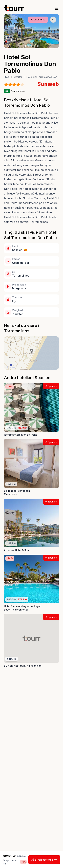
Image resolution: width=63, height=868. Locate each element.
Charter (18, 77)
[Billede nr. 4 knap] (35, 46)
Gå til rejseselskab (44, 860)
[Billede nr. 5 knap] (38, 46)
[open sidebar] (57, 8)
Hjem (7, 77)
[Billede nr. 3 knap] (32, 46)
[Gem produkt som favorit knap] (53, 20)
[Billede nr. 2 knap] (29, 46)
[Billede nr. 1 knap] (26, 46)
